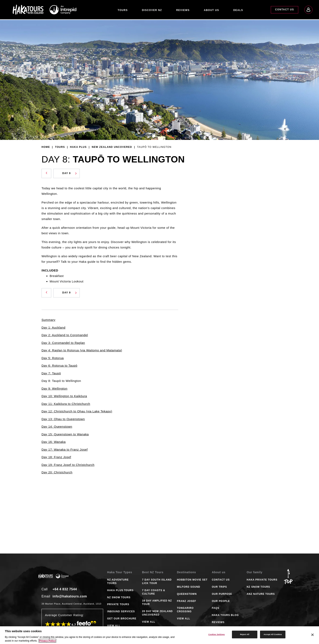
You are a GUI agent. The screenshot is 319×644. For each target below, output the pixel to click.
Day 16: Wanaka (54, 442)
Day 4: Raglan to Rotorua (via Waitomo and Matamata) (82, 350)
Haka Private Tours (262, 580)
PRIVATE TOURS (118, 604)
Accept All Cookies (273, 634)
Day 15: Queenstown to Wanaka (65, 434)
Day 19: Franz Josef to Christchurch (68, 465)
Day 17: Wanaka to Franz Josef (65, 449)
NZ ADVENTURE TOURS (118, 581)
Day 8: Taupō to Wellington (61, 381)
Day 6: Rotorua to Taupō (59, 366)
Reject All (245, 634)
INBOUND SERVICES (121, 611)
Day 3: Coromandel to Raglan (63, 343)
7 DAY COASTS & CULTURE (153, 592)
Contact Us (285, 10)
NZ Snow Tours (258, 587)
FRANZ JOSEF (187, 601)
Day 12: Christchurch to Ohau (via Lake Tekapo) (77, 411)
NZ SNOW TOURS (119, 597)
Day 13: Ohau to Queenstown (63, 419)
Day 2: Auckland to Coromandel (65, 335)
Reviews (183, 10)
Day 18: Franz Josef (56, 457)
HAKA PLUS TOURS (120, 590)
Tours (123, 10)
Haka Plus (78, 147)
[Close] (312, 635)
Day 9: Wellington (54, 388)
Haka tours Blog (225, 615)
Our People (221, 601)
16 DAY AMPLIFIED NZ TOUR (157, 602)
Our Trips (219, 587)
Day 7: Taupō (51, 373)
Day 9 (69, 173)
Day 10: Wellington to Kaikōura (64, 396)
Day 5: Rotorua (53, 358)
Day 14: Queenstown (57, 427)
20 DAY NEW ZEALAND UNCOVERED (157, 613)
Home (46, 147)
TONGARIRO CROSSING (185, 610)
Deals (238, 10)
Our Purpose (222, 594)
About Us (211, 10)
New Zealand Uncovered (112, 147)
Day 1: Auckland (53, 327)
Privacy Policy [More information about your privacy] (47, 641)
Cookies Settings (217, 634)
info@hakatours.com (70, 596)
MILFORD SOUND (189, 587)
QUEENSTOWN (187, 594)
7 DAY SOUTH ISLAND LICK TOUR (157, 581)
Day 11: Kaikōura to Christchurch (66, 404)
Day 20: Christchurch (57, 472)
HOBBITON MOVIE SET (192, 580)
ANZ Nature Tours (261, 594)
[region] (159, 635)
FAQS (216, 608)
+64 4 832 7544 (65, 589)
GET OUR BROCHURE (122, 619)
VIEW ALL (114, 626)
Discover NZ (152, 10)
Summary (48, 320)
